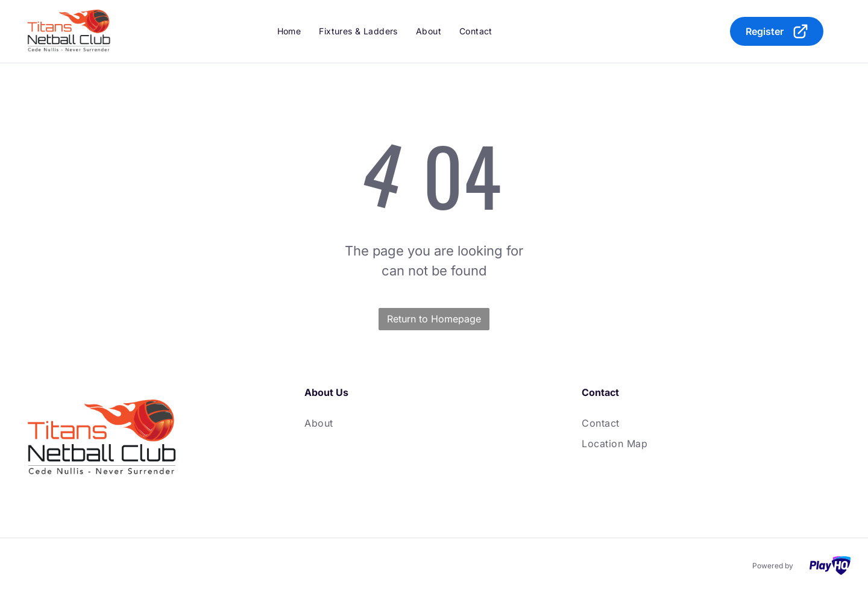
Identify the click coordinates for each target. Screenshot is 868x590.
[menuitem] (289, 31)
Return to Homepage (434, 319)
